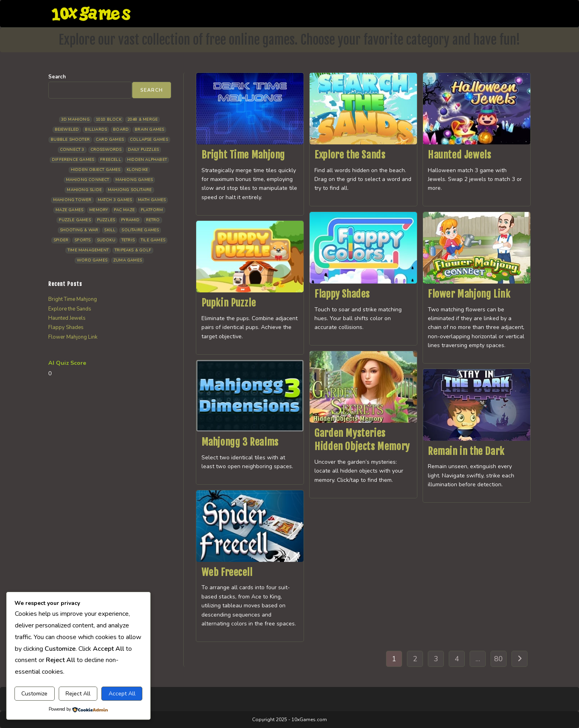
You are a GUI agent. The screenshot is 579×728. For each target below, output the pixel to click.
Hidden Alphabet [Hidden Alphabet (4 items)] (147, 160)
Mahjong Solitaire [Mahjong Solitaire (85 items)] (130, 190)
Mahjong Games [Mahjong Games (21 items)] (134, 180)
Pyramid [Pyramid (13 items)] (130, 220)
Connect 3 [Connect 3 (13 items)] (72, 150)
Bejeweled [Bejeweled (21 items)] (67, 130)
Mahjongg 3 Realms (240, 442)
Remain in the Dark (466, 451)
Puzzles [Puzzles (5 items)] (106, 220)
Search (57, 77)
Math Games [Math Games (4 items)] (152, 200)
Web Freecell (227, 572)
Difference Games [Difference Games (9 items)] (73, 160)
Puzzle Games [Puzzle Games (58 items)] (75, 220)
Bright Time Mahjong (243, 155)
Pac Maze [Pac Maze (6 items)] (124, 210)
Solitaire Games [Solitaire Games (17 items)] (140, 230)
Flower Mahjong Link (469, 294)
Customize (34, 694)
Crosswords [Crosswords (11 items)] (106, 150)
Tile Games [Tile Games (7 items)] (153, 240)
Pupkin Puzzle (229, 303)
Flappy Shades (342, 294)
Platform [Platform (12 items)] (152, 210)
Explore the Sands (350, 155)
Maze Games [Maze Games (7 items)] (69, 210)
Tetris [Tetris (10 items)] (128, 240)
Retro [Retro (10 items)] (153, 220)
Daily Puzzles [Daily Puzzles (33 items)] (144, 150)
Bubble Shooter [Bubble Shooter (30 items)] (70, 140)
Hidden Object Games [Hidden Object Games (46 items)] (96, 170)
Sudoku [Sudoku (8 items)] (106, 240)
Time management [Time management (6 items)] (88, 250)
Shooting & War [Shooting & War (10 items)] (79, 230)
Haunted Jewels (459, 155)
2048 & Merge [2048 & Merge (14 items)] (143, 119)
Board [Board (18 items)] (121, 130)
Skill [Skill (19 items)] (110, 230)
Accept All (122, 694)
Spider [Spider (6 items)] (61, 240)
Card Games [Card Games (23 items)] (110, 140)
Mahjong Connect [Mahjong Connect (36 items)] (88, 180)
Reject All (78, 694)
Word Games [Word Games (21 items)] (92, 260)
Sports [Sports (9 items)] (82, 240)
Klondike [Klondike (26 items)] (138, 170)
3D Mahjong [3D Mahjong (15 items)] (75, 119)
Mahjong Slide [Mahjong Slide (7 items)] (84, 190)
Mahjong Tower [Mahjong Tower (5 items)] (72, 200)
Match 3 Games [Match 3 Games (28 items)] (115, 200)
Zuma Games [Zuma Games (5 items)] (128, 260)
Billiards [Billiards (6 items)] (96, 130)
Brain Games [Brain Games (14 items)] (149, 130)
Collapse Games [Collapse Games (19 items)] (149, 140)
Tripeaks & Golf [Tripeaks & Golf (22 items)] (133, 250)
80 (499, 659)
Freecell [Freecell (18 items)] (111, 160)
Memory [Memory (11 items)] (99, 210)
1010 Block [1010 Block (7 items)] (109, 119)
